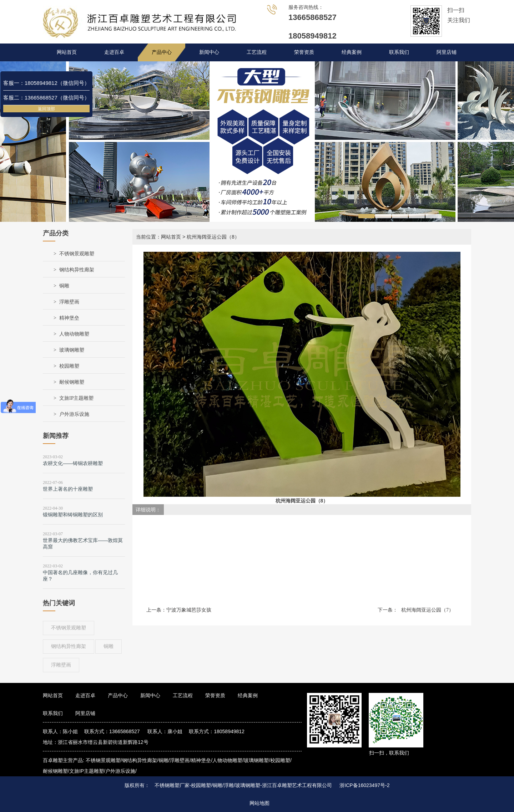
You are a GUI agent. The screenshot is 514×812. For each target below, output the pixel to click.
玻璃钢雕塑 (72, 350)
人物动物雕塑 (74, 334)
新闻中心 (209, 52)
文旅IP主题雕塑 (76, 398)
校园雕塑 (69, 366)
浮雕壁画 (69, 302)
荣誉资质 (304, 52)
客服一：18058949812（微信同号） (46, 83)
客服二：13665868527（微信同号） (46, 98)
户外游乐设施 (74, 414)
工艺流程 (257, 52)
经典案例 (352, 52)
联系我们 (399, 52)
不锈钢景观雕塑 (77, 254)
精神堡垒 (69, 318)
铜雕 (64, 286)
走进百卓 (114, 52)
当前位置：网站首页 (158, 237)
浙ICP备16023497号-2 (364, 785)
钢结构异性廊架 (77, 270)
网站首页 (67, 52)
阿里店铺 (447, 52)
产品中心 (162, 52)
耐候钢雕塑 (72, 382)
